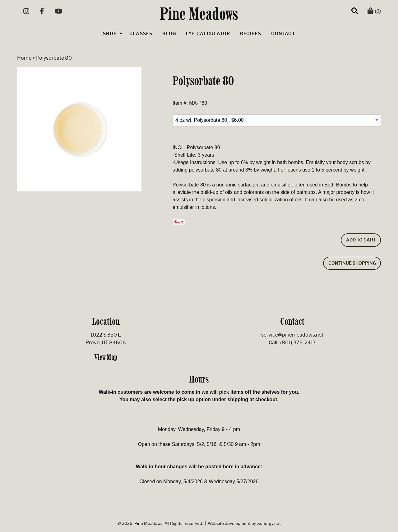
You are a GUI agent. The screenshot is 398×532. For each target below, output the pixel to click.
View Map (106, 357)
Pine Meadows (199, 14)
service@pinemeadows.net (292, 335)
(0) (374, 11)
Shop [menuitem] (110, 34)
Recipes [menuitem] (251, 34)
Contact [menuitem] (283, 34)
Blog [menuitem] (169, 34)
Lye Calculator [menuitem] (208, 34)
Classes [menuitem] (141, 34)
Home (24, 58)
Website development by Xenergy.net (244, 523)
